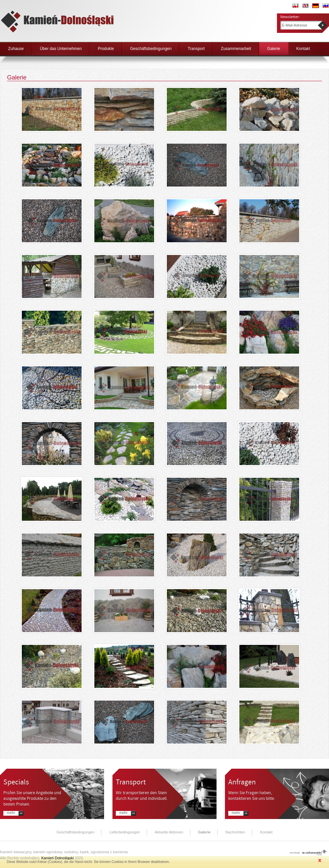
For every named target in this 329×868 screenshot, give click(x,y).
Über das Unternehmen (61, 49)
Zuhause (16, 49)
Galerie (274, 49)
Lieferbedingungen (125, 832)
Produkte (106, 49)
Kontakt (303, 49)
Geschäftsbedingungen (151, 49)
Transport (196, 49)
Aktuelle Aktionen (169, 832)
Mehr (11, 813)
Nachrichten (236, 832)
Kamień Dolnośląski (58, 858)
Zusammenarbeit (236, 49)
